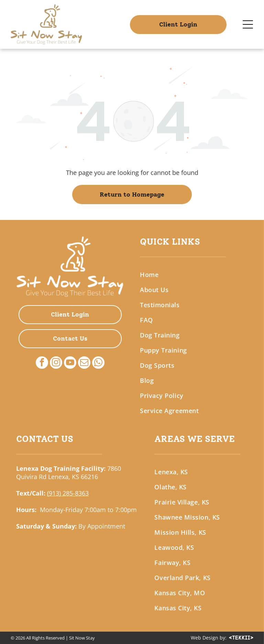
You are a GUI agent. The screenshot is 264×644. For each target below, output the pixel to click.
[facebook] (42, 363)
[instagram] (56, 363)
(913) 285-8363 (68, 493)
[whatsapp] (98, 363)
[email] (84, 363)
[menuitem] (194, 275)
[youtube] (70, 363)
